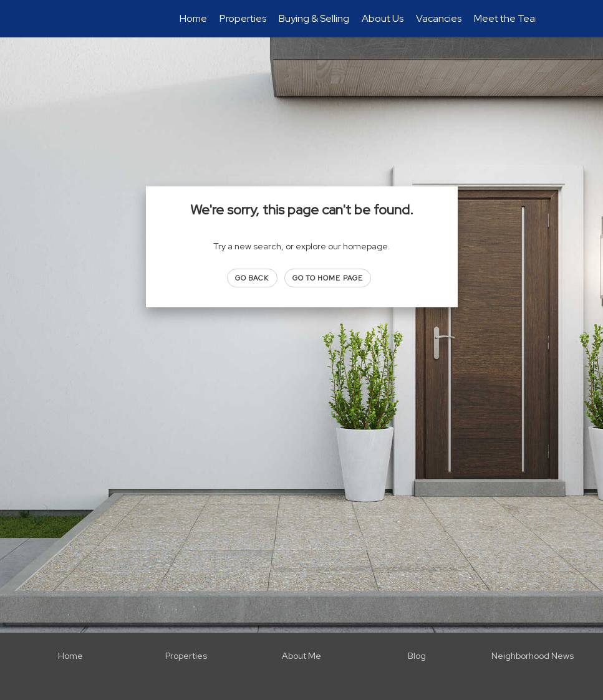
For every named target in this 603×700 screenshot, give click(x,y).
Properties (243, 18)
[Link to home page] (75, 19)
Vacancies (439, 18)
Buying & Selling (314, 18)
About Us (383, 18)
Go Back (252, 278)
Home (193, 18)
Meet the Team (509, 18)
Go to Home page (328, 278)
